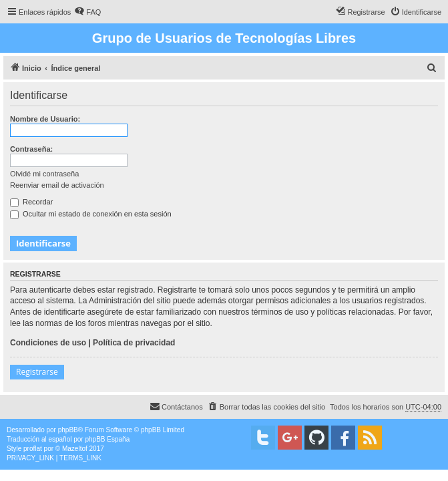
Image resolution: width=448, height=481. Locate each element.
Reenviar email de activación (57, 185)
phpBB (68, 430)
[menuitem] (87, 12)
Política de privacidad (134, 343)
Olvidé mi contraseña (44, 174)
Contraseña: (31, 149)
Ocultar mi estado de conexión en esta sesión (91, 214)
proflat (33, 449)
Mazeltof (75, 449)
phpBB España (107, 439)
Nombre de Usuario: (45, 119)
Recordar (31, 202)
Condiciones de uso (48, 343)
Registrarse (37, 372)
